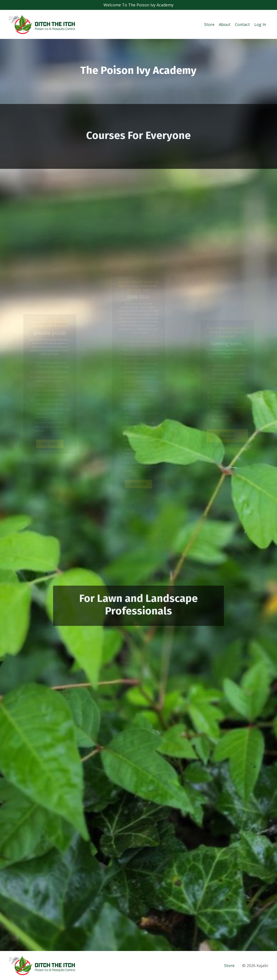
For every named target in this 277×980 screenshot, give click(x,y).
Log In (260, 24)
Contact (242, 24)
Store (209, 24)
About (225, 24)
